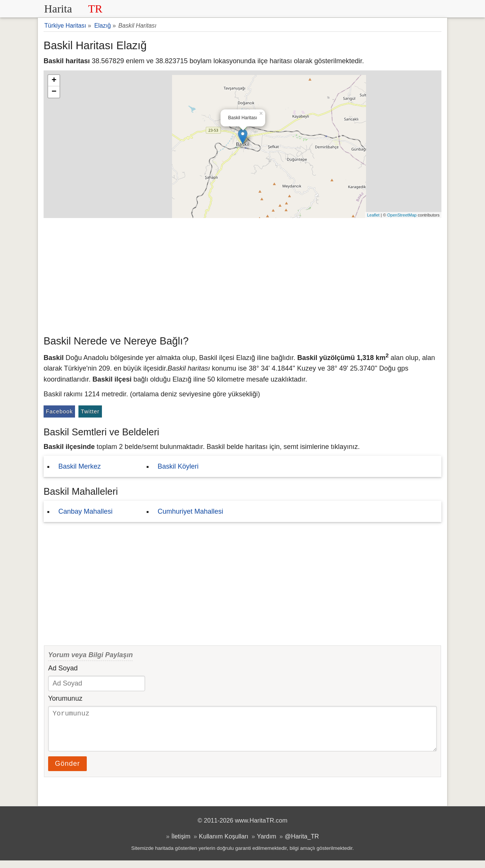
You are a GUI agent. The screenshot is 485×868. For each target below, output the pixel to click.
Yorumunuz (65, 698)
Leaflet (373, 215)
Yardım (267, 844)
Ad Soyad (63, 668)
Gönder (67, 771)
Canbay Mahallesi (85, 511)
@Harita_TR (302, 844)
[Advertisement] (242, 275)
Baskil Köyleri (178, 466)
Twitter (90, 411)
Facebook (59, 411)
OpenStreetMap (402, 215)
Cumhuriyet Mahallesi (190, 511)
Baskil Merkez (80, 466)
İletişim (181, 844)
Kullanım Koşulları (224, 844)
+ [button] (54, 81)
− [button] (54, 92)
